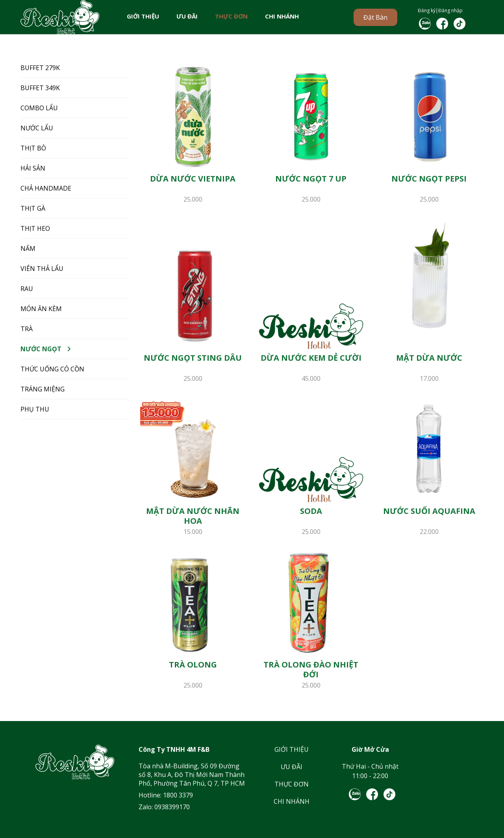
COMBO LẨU (39, 108)
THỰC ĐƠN (231, 16)
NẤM (28, 248)
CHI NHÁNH (282, 16)
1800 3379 (178, 795)
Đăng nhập (450, 10)
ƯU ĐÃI (187, 16)
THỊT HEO (35, 228)
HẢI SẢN (33, 168)
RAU (27, 289)
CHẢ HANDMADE (46, 188)
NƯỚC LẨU (37, 128)
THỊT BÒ (33, 148)
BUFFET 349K (40, 88)
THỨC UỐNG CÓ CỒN (52, 369)
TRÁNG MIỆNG (43, 389)
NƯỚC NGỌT (41, 349)
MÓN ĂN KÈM (41, 309)
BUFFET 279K (40, 68)
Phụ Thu (35, 409)
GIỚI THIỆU (143, 16)
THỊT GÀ (33, 208)
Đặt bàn (375, 17)
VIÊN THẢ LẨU (42, 269)
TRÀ (27, 329)
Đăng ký (427, 10)
